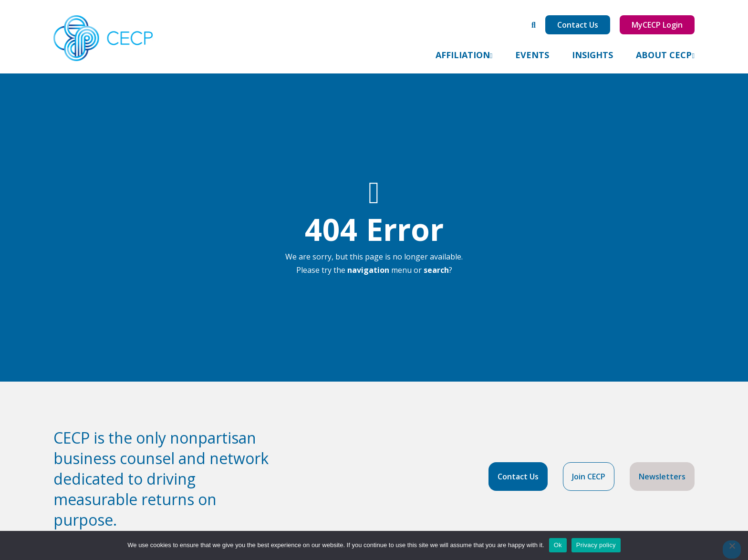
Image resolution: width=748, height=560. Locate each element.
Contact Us (578, 25)
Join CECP (589, 477)
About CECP (664, 55)
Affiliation (463, 55)
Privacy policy (596, 545)
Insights (592, 55)
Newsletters (662, 477)
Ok (558, 545)
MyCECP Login (657, 25)
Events (532, 55)
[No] (732, 550)
